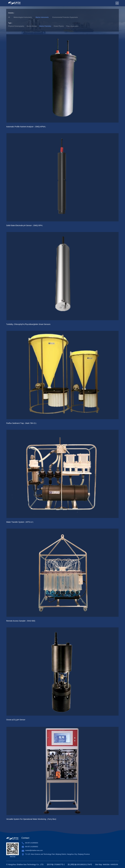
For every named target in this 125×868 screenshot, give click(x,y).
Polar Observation (72, 26)
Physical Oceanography (16, 26)
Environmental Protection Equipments (65, 17)
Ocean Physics (59, 26)
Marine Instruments (42, 17)
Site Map (99, 864)
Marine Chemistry (45, 26)
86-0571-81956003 (32, 843)
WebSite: (106, 864)
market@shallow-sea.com (34, 850)
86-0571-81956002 (32, 847)
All (9, 17)
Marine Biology (32, 26)
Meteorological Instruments (23, 17)
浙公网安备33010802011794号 (80, 864)
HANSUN (114, 864)
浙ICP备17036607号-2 (56, 864)
